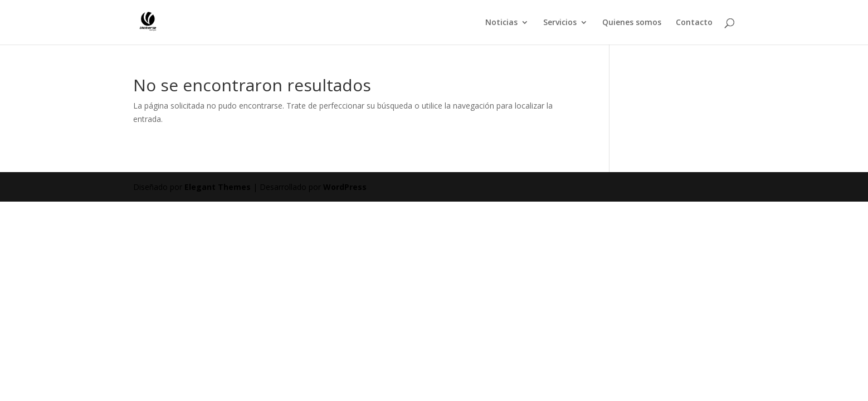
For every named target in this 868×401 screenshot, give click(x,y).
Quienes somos (632, 23)
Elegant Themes (218, 187)
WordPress (345, 187)
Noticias (501, 23)
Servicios (560, 23)
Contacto (694, 23)
